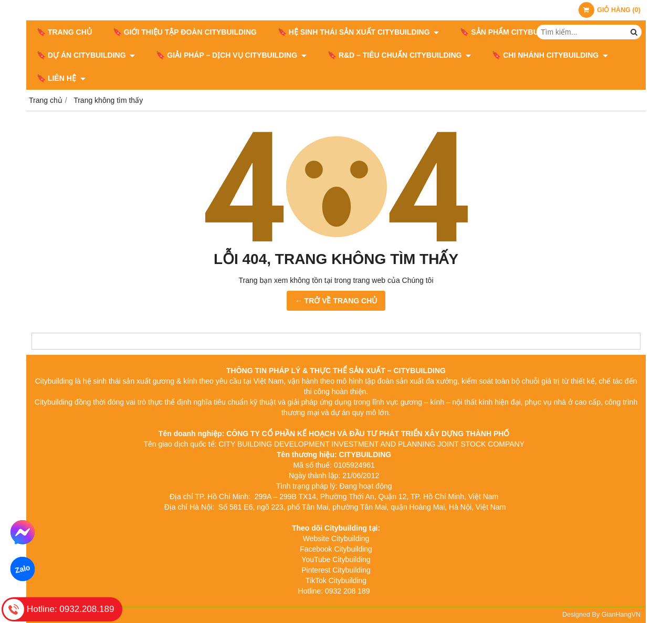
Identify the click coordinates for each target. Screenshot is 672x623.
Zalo (23, 569)
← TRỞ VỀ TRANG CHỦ (336, 301)
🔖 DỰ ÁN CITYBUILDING (86, 55)
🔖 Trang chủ (64, 32)
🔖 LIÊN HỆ (61, 78)
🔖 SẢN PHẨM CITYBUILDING (516, 32)
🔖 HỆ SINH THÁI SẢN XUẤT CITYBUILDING (358, 32)
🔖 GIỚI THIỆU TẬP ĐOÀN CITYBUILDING (185, 32)
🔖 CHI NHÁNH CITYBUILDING (550, 55)
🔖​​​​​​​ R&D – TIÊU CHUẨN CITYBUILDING (399, 55)
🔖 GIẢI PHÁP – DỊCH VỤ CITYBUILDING (231, 55)
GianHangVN (621, 615)
